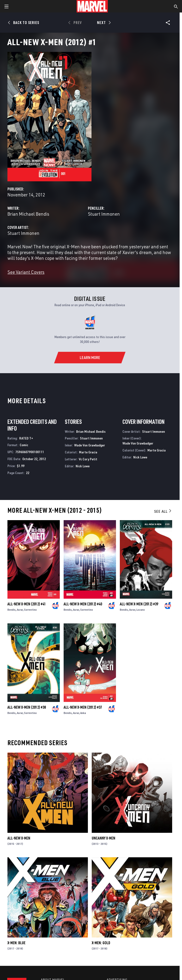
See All (163, 511)
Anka (83, 713)
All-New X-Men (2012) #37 (83, 707)
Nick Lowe (83, 466)
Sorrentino (30, 610)
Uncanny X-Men (103, 838)
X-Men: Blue (16, 943)
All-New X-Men (19, 838)
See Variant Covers (26, 272)
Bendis (12, 610)
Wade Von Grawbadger (90, 445)
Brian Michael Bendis (28, 214)
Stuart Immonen (104, 214)
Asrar (20, 610)
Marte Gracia (88, 452)
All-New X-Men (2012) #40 (83, 604)
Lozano (141, 610)
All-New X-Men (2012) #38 (27, 707)
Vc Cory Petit (88, 459)
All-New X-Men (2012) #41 (27, 604)
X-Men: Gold (101, 943)
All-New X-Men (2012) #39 (139, 604)
